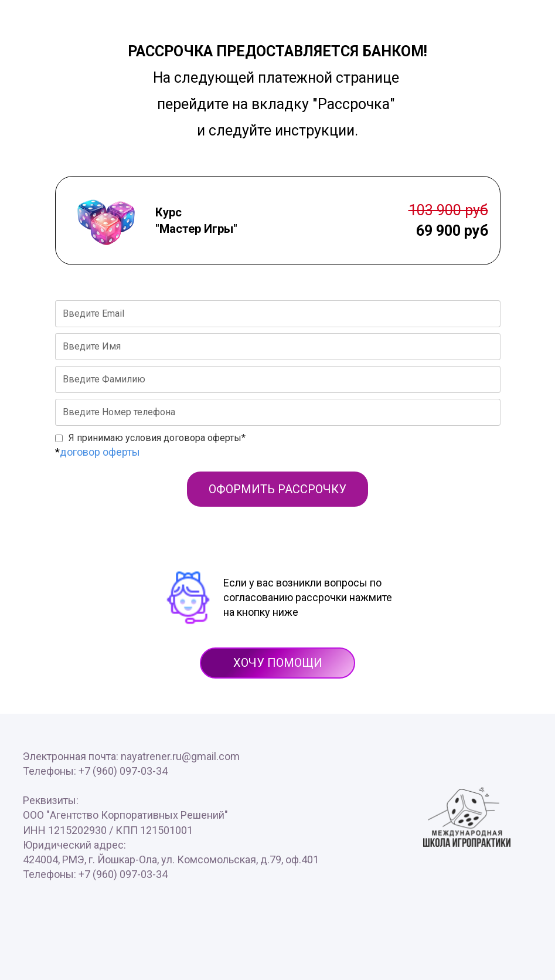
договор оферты (100, 452)
